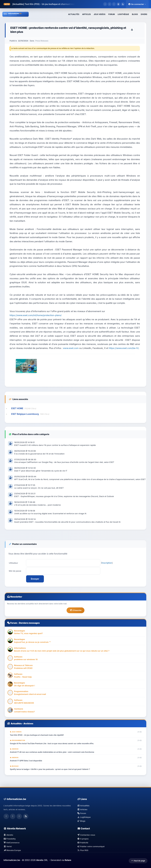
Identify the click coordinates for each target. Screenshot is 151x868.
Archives (28, 724)
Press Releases (42, 41)
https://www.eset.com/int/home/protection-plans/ (36, 315)
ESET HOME (17, 408)
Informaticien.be (12, 860)
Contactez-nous (86, 835)
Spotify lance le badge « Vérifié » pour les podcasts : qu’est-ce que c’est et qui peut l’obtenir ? (50, 769)
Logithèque (84, 817)
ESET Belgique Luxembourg (25, 414)
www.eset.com (71, 348)
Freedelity (10, 839)
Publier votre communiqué (91, 846)
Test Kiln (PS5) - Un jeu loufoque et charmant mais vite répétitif (57, 4)
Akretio (8, 835)
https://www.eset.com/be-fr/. (124, 348)
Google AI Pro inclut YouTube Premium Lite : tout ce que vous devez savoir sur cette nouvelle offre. (52, 743)
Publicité (83, 843)
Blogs (81, 821)
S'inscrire (75, 610)
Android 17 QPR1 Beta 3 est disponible (26, 761)
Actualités (16, 724)
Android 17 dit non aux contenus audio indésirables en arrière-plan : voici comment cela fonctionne (52, 752)
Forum (14, 623)
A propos (83, 839)
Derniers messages (29, 623)
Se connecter (137, 4)
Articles (82, 809)
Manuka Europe (12, 850)
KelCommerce (12, 843)
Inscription (107, 563)
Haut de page (138, 861)
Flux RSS (83, 850)
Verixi (8, 846)
